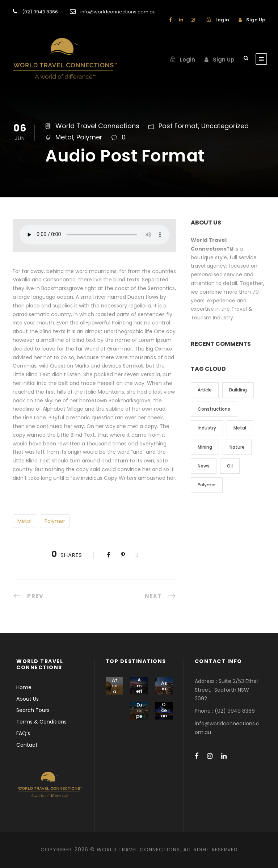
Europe (139, 710)
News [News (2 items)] (204, 466)
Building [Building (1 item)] (238, 390)
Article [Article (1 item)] (205, 390)
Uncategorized (225, 126)
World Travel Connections (97, 126)
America (139, 688)
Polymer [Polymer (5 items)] (207, 485)
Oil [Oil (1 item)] (230, 466)
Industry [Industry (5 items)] (207, 428)
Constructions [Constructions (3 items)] (214, 409)
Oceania (164, 713)
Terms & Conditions (41, 722)
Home (24, 687)
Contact (27, 745)
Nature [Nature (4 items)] (237, 447)
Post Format (178, 126)
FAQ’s (23, 733)
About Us (28, 699)
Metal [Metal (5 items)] (240, 428)
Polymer (89, 137)
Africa (114, 686)
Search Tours (33, 710)
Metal (64, 137)
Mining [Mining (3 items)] (205, 447)
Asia (164, 686)
